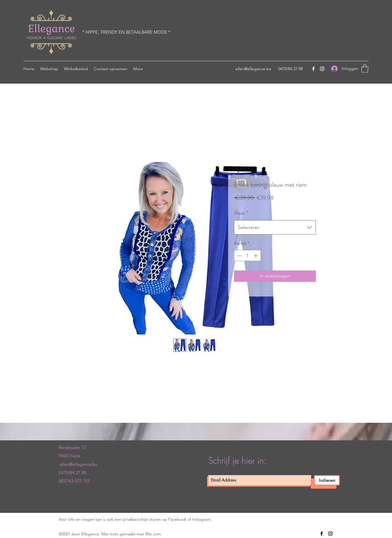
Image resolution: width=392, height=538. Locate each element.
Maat (241, 213)
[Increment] (256, 256)
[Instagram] (322, 69)
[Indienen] (327, 480)
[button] (365, 69)
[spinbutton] (248, 256)
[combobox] (275, 227)
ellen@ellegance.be (253, 69)
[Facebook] (313, 69)
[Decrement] (239, 256)
